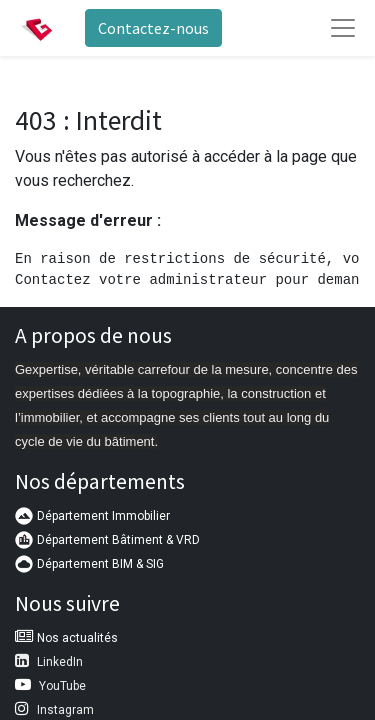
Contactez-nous (153, 28)
